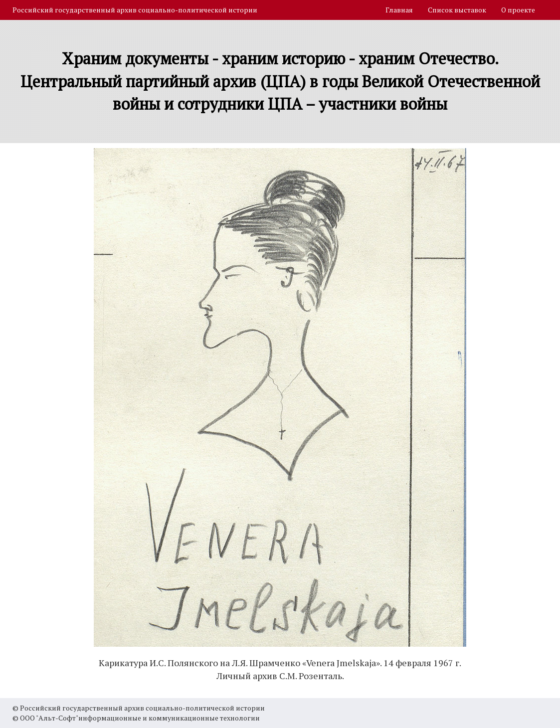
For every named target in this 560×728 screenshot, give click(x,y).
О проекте (518, 10)
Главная (399, 10)
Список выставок (457, 10)
